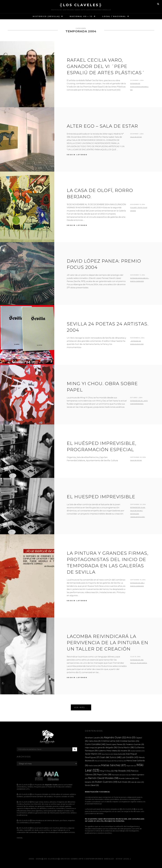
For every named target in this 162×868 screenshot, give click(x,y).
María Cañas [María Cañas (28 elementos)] (95, 766)
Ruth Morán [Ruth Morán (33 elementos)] (124, 782)
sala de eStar (136, 460)
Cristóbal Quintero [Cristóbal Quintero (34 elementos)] (130, 741)
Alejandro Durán (51, 785)
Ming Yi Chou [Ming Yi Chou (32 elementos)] (107, 771)
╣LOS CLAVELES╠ (81, 5)
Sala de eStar (136, 137)
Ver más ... (81, 707)
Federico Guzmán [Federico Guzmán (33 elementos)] (135, 744)
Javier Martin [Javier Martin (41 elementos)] (93, 754)
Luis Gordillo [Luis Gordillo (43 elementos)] (130, 757)
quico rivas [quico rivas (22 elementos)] (126, 775)
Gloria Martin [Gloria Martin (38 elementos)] (126, 747)
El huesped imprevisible (101, 497)
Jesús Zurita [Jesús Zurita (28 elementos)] (119, 754)
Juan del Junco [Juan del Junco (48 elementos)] (110, 757)
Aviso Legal (123, 859)
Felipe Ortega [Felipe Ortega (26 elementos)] (91, 748)
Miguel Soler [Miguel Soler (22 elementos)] (131, 766)
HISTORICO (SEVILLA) (46, 16)
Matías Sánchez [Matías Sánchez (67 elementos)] (114, 765)
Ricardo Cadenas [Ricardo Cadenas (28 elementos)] (127, 778)
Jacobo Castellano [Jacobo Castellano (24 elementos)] (138, 751)
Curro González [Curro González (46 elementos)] (95, 744)
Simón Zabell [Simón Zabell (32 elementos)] (92, 785)
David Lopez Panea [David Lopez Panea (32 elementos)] (116, 744)
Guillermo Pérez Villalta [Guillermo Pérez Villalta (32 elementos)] (109, 751)
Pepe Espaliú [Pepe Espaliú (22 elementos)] (117, 775)
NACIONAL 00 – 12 (81, 16)
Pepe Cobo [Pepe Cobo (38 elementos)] (104, 774)
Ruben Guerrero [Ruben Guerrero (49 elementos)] (106, 782)
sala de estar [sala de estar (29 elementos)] (137, 782)
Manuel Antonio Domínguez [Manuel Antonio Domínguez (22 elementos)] (104, 761)
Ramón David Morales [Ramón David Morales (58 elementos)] (103, 778)
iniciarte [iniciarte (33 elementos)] (126, 751)
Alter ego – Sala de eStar (102, 126)
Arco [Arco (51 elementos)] (131, 737)
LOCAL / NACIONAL (114, 16)
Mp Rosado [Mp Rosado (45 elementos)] (122, 771)
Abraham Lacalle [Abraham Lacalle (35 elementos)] (94, 738)
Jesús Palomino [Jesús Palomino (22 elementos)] (107, 754)
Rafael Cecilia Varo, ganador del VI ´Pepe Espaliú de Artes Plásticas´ (106, 66)
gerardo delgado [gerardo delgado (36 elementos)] (107, 747)
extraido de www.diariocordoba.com (139, 87)
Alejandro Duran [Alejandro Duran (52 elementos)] (115, 737)
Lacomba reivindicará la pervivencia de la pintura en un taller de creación (108, 643)
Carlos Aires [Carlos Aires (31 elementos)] (95, 741)
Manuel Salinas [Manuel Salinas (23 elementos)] (120, 761)
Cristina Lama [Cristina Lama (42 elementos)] (110, 741)
